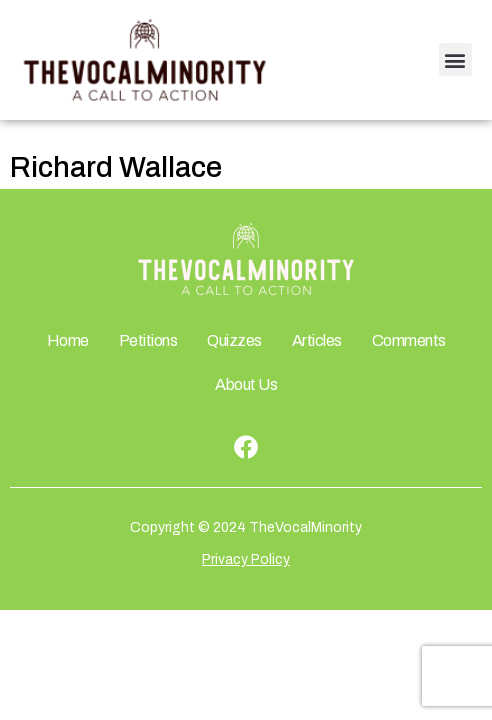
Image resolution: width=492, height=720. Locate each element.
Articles (317, 340)
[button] (455, 59)
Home (68, 340)
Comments (409, 340)
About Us (246, 384)
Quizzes (234, 340)
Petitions (148, 340)
